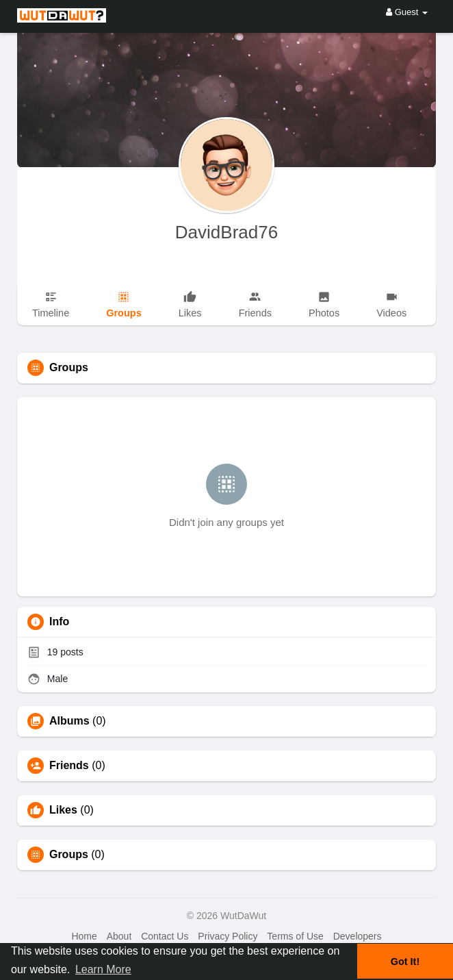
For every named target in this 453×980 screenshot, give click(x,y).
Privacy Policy (228, 936)
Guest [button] (407, 12)
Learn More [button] (103, 969)
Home (84, 936)
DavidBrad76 (226, 232)
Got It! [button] (405, 962)
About (119, 936)
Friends (69, 766)
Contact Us (165, 936)
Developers (358, 936)
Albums (69, 721)
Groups (69, 855)
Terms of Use (295, 936)
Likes (63, 810)
